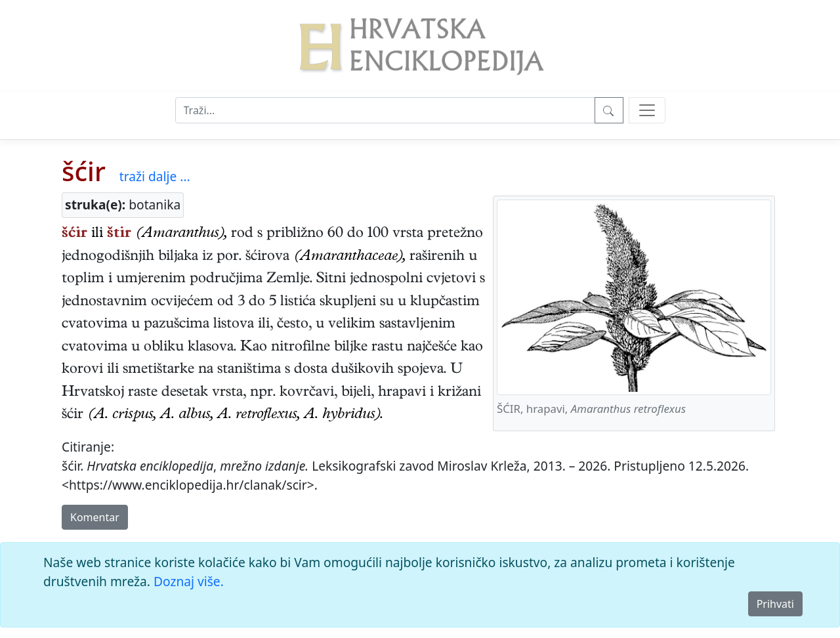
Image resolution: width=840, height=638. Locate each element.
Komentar (95, 517)
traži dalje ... (155, 176)
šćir (84, 171)
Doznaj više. (189, 581)
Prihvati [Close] (775, 604)
